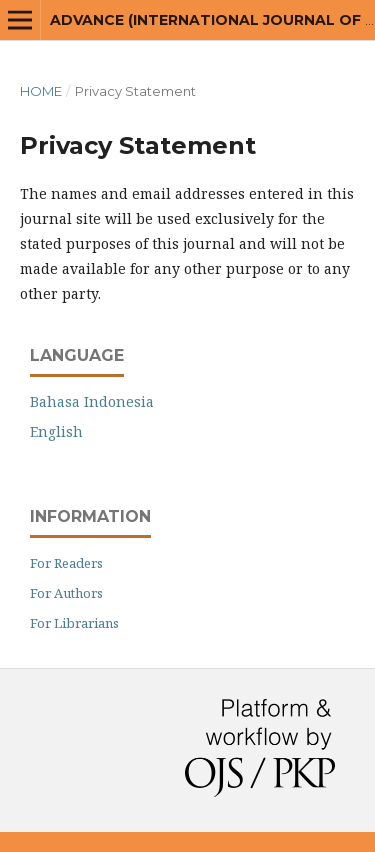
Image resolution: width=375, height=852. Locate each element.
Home (41, 91)
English (56, 431)
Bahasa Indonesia (92, 401)
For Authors (66, 593)
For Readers (66, 563)
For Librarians (74, 623)
